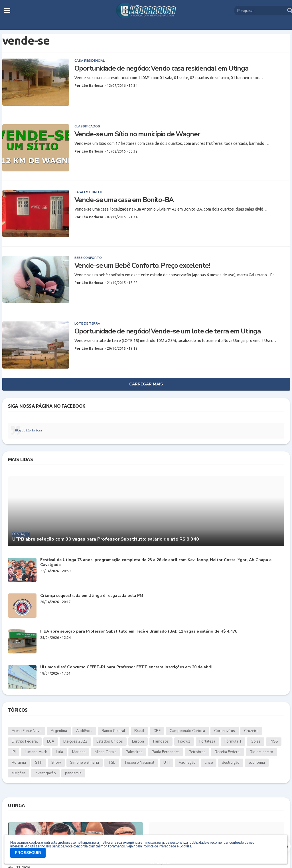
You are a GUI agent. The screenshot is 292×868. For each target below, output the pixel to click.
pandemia (73, 773)
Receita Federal (228, 752)
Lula (59, 752)
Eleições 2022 (75, 741)
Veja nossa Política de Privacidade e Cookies (159, 846)
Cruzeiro (251, 731)
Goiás (256, 741)
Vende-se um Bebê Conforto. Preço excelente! (142, 266)
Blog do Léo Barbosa (29, 431)
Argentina (59, 731)
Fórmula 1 (233, 741)
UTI (167, 763)
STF (39, 763)
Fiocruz (184, 741)
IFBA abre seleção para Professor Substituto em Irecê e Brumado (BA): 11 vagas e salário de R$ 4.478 (139, 632)
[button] (7, 11)
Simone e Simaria (85, 763)
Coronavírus (225, 731)
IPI (14, 752)
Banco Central (113, 731)
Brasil (139, 731)
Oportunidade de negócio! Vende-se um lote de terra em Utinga (168, 331)
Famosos (161, 741)
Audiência (84, 731)
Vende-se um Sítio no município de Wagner (137, 134)
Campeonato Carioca (187, 731)
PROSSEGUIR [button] (28, 853)
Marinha (79, 752)
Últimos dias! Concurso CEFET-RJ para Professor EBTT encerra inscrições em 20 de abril (126, 667)
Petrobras (197, 752)
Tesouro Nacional (139, 763)
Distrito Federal (25, 741)
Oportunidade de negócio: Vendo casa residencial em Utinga (161, 68)
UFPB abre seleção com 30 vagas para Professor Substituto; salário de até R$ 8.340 (106, 539)
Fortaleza (207, 741)
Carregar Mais (146, 384)
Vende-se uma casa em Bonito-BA (124, 200)
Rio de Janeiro (261, 752)
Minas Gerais (106, 752)
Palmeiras (134, 752)
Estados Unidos (110, 741)
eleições (19, 773)
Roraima (19, 763)
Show (56, 763)
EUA (51, 741)
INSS (274, 741)
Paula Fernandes (166, 752)
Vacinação (187, 763)
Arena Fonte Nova (27, 731)
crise (209, 763)
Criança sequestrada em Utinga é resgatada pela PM (92, 596)
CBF (157, 731)
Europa (138, 741)
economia (257, 763)
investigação (45, 773)
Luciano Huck (36, 752)
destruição (231, 763)
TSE (112, 763)
